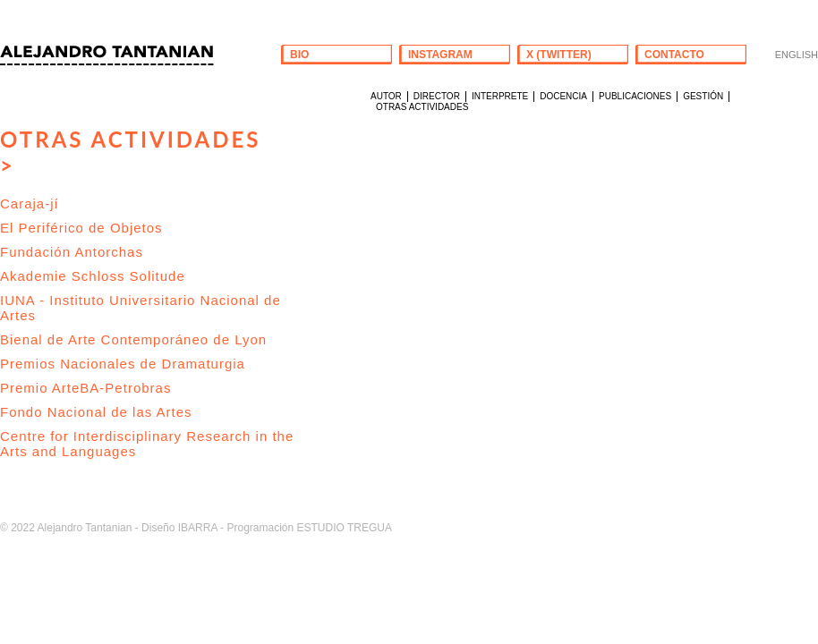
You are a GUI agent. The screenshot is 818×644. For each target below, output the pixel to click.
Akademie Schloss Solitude (93, 276)
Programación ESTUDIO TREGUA (309, 528)
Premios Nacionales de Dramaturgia (123, 364)
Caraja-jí (30, 203)
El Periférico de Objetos (81, 228)
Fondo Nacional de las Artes (96, 412)
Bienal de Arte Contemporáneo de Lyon (133, 339)
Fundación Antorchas (72, 252)
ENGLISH (797, 55)
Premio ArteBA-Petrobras (85, 388)
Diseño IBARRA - (183, 528)
